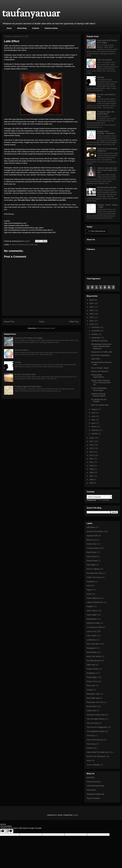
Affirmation (91, 527)
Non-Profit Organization (100, 355)
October (95, 334)
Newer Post (9, 322)
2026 (92, 300)
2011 (92, 462)
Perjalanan (91, 673)
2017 (92, 441)
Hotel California (93, 598)
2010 (92, 466)
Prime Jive (91, 686)
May (93, 420)
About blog (22, 28)
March (94, 427)
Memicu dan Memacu (100, 371)
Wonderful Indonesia (99, 341)
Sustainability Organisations (98, 376)
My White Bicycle (93, 661)
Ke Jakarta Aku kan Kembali (99, 400)
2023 (92, 310)
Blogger (75, 815)
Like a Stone (92, 636)
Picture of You (92, 681)
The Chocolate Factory (96, 719)
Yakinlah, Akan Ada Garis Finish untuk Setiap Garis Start (107, 170)
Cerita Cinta (91, 544)
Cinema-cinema (51, 28)
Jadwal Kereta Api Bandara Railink (98, 395)
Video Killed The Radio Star (98, 752)
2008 (92, 473)
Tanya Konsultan (93, 798)
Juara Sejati (91, 615)
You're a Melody (93, 765)
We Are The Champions (96, 756)
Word (89, 761)
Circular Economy (94, 782)
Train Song (91, 744)
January (95, 434)
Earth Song (91, 556)
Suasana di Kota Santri (96, 715)
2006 (92, 480)
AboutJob (90, 777)
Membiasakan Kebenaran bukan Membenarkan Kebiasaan (101, 346)
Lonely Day (91, 640)
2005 (92, 483)
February (95, 430)
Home (9, 28)
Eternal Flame (92, 561)
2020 (92, 321)
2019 (92, 324)
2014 (92, 452)
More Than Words (94, 656)
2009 (92, 469)
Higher (89, 590)
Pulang (89, 690)
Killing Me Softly (93, 623)
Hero (89, 586)
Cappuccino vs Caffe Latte (102, 352)
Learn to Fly (91, 631)
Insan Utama (92, 611)
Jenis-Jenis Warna (21, 350)
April (94, 423)
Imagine (90, 606)
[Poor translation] (9, 831)
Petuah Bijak (92, 677)
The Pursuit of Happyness (97, 727)
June (94, 416)
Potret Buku (91, 790)
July (93, 413)
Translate (103, 500)
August (94, 409)
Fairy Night (91, 565)
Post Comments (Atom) (46, 328)
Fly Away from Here (94, 573)
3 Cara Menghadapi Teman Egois (99, 389)
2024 (92, 307)
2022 (92, 314)
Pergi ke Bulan (92, 669)
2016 (92, 445)
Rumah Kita (91, 706)
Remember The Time (95, 702)
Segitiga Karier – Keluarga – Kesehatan (106, 132)
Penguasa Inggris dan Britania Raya (28, 387)
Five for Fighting (93, 569)
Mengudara (91, 648)
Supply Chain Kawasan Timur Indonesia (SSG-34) (101, 383)
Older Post (74, 322)
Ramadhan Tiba (93, 694)
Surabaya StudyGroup (96, 794)
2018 (92, 438)
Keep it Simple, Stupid (100, 368)
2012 (92, 459)
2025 (92, 303)
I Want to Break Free (95, 602)
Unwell (89, 748)
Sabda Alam (91, 711)
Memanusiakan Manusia (107, 187)
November (96, 331)
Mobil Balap (91, 652)
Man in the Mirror (93, 644)
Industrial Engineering (95, 786)
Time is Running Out (95, 740)
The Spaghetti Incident (96, 731)
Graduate (90, 582)
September (96, 338)
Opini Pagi (91, 665)
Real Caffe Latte (32, 245)
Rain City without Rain (100, 405)
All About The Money (17, 245)
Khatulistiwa (91, 619)
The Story (91, 736)
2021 (92, 317)
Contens (36, 28)
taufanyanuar (31, 14)
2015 (92, 448)
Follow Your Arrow (94, 577)
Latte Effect (96, 359)
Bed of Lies (91, 540)
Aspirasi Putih (92, 536)
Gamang (18, 362)
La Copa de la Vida (94, 627)
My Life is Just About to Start (25, 374)
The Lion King (92, 723)
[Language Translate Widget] (99, 497)
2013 (92, 455)
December (96, 327)
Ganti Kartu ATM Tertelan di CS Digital (28, 338)
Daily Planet (91, 552)
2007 (92, 476)
